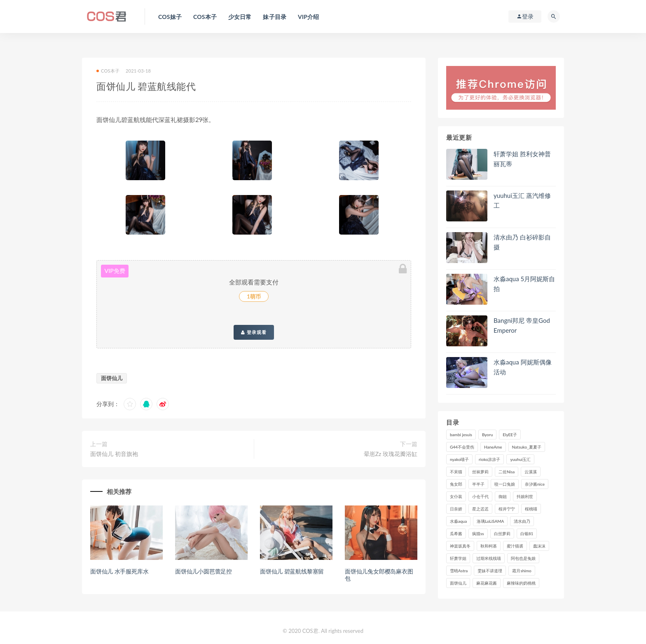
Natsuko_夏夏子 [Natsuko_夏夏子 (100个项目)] (527, 447)
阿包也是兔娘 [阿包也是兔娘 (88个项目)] (523, 558)
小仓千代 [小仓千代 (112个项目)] (480, 496)
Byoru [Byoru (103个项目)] (487, 435)
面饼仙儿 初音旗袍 (114, 454)
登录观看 (254, 332)
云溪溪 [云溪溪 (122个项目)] (531, 472)
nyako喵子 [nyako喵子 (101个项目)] (459, 459)
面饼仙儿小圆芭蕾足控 (204, 571)
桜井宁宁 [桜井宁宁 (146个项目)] (507, 509)
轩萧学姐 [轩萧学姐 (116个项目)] (458, 558)
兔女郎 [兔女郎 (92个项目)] (456, 484)
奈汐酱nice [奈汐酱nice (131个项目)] (535, 484)
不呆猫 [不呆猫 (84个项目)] (456, 472)
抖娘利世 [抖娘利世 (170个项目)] (525, 496)
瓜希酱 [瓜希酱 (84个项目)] (456, 534)
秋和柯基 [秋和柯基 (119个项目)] (489, 546)
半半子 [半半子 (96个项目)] (478, 484)
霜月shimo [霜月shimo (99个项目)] (522, 571)
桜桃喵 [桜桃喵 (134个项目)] (531, 509)
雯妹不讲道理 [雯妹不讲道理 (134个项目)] (490, 571)
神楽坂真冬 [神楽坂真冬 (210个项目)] (460, 546)
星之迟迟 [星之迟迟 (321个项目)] (480, 509)
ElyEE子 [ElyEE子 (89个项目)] (510, 435)
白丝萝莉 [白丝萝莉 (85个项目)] (502, 534)
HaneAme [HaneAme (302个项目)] (493, 447)
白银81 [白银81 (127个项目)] (527, 534)
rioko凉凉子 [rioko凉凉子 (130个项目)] (489, 459)
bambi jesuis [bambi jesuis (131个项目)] (461, 435)
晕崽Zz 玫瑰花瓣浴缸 (391, 454)
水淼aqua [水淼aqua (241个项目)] (458, 521)
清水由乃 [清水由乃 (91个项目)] (522, 521)
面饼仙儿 (112, 378)
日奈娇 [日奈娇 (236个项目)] (456, 509)
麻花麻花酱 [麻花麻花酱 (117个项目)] (487, 583)
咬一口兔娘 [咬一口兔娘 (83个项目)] (505, 484)
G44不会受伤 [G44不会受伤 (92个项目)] (462, 447)
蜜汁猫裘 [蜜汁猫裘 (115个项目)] (515, 546)
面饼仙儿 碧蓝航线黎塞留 (292, 571)
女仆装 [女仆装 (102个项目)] (456, 496)
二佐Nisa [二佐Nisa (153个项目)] (507, 472)
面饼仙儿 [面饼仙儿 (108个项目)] (458, 583)
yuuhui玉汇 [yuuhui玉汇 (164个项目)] (520, 459)
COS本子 (108, 71)
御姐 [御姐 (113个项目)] (503, 496)
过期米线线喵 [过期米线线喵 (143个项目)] (489, 558)
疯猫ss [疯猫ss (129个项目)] (478, 534)
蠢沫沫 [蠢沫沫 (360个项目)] (539, 546)
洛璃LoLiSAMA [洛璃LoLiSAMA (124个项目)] (490, 521)
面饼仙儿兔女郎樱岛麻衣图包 (379, 575)
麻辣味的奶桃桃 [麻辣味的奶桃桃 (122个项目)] (521, 583)
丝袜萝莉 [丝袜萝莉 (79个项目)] (480, 472)
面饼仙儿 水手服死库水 (119, 571)
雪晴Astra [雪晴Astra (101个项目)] (459, 571)
